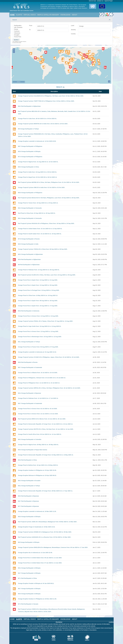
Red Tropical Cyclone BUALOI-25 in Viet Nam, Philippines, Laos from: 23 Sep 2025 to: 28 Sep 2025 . (49, 198)
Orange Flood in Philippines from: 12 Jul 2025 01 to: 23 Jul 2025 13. (39, 383)
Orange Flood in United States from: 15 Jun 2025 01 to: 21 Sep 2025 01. (40, 229)
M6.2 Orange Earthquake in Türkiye (29, 486)
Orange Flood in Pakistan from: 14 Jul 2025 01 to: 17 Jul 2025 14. (38, 398)
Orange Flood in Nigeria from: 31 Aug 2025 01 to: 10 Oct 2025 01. (38, 162)
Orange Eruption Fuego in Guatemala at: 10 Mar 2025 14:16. (37, 527)
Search (15, 20)
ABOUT (75, 15)
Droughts (17, 35)
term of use (92, 1)
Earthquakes (18, 26)
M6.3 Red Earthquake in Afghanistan (29, 106)
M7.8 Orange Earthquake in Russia (29, 239)
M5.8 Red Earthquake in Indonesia (29, 311)
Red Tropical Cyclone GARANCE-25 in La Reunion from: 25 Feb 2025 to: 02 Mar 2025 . (45, 537)
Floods (16, 29)
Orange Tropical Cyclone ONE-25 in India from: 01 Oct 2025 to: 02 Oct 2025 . (42, 187)
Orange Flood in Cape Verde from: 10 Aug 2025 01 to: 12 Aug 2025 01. (40, 326)
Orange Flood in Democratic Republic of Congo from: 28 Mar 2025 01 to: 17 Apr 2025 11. (45, 491)
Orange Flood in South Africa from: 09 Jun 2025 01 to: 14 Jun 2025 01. (40, 434)
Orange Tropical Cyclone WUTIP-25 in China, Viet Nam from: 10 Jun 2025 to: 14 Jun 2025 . (46, 429)
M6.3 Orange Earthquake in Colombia (30, 439)
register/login (109, 1)
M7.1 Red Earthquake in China (27, 578)
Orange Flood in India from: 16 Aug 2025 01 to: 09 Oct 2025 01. (37, 172)
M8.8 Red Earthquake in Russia (28, 362)
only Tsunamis (18, 27)
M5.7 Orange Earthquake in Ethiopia (29, 589)
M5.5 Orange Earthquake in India (28, 244)
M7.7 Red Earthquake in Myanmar (28, 506)
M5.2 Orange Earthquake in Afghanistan (30, 254)
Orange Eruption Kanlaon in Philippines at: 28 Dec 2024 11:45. (37, 599)
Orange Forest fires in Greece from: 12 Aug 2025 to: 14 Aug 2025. (38, 316)
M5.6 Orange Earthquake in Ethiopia (29, 151)
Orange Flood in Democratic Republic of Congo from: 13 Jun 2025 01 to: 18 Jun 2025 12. (45, 424)
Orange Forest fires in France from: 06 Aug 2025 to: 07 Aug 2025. (38, 347)
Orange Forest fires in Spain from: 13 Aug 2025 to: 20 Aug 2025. (38, 285)
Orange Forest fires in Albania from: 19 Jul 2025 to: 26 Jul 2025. (38, 373)
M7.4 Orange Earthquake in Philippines (30, 157)
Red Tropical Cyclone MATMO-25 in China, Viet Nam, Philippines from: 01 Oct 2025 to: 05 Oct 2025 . (49, 182)
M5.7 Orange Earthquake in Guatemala (30, 367)
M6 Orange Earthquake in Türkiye (28, 129)
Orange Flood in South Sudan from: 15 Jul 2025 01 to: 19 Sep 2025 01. (40, 234)
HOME (12, 15)
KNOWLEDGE (65, 15)
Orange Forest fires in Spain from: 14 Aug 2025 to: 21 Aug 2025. (38, 280)
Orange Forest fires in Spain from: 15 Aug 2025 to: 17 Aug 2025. (38, 306)
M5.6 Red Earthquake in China (27, 460)
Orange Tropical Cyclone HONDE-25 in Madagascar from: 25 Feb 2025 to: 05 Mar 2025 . (45, 532)
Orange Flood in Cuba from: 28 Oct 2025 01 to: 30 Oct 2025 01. (37, 119)
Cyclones (17, 31)
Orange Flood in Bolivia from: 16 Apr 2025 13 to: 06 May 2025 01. (38, 465)
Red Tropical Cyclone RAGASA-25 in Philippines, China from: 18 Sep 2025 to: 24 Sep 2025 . (46, 223)
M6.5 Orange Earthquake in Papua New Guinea (33, 450)
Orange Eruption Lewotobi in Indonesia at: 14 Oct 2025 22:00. (37, 141)
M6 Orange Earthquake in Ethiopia (29, 542)
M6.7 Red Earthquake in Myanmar (28, 501)
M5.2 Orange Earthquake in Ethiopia (29, 568)
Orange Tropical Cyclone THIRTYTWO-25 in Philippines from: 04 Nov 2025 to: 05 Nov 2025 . (46, 101)
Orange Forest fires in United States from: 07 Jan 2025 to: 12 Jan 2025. (40, 563)
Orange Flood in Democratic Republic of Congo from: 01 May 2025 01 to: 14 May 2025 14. (46, 455)
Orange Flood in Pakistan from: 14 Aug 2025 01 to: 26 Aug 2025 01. (39, 270)
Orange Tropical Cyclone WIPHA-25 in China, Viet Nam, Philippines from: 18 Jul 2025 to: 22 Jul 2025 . (49, 388)
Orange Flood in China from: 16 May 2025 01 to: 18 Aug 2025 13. (38, 295)
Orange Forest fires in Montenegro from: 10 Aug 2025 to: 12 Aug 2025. (40, 337)
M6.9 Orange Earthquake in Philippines (30, 193)
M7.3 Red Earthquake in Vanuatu (28, 604)
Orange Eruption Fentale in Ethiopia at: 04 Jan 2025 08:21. (36, 583)
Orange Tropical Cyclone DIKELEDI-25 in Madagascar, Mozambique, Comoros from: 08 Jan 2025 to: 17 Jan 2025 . (53, 547)
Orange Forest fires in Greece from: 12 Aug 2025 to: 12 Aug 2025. (38, 331)
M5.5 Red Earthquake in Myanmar (28, 496)
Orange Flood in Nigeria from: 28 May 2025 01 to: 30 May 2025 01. (38, 445)
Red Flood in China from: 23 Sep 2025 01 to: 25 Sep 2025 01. (37, 213)
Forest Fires (18, 37)
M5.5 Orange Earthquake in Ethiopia (29, 517)
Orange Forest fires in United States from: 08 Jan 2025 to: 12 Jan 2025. (40, 558)
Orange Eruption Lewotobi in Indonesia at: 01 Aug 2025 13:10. (37, 352)
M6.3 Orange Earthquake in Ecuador (29, 481)
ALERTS (19, 15)
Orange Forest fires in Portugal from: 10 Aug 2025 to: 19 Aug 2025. (39, 290)
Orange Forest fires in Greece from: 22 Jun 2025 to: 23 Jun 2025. (38, 414)
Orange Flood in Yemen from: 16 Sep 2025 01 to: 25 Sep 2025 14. (38, 203)
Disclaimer (59, 622)
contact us (100, 1)
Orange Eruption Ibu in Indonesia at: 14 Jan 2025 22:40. (35, 553)
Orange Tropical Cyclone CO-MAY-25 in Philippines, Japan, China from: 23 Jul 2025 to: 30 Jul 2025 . (49, 357)
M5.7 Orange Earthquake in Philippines (30, 146)
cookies (111, 622)
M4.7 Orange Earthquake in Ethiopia (29, 573)
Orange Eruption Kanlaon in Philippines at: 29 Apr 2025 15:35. (37, 470)
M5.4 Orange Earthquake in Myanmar (30, 393)
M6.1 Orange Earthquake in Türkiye (29, 342)
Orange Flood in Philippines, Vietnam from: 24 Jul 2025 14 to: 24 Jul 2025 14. (42, 378)
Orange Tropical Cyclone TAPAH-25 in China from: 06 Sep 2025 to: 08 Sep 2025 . (43, 249)
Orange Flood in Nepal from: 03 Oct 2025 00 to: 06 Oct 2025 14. (38, 177)
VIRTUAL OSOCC (30, 15)
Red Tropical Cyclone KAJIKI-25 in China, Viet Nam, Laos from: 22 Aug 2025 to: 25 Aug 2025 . (47, 275)
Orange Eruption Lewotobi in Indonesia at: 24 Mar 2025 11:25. (37, 511)
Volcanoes (17, 33)
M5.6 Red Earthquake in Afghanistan (29, 259)
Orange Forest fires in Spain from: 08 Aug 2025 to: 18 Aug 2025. (38, 301)
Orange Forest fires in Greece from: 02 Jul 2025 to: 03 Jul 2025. (38, 409)
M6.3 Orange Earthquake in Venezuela (30, 208)
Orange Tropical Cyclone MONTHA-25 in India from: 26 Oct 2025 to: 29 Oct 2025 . (43, 124)
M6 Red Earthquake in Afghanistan (29, 265)
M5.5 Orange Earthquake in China (28, 167)
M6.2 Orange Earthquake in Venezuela (30, 218)
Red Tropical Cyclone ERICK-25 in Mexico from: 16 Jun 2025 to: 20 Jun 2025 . (42, 419)
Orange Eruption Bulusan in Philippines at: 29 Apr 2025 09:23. (37, 475)
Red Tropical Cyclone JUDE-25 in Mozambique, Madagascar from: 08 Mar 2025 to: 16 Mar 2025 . (48, 522)
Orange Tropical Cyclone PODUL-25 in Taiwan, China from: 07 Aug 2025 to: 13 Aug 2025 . (46, 321)
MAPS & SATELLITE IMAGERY (48, 15)
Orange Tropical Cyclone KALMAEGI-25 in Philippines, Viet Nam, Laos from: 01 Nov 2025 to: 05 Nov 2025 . (51, 96)
